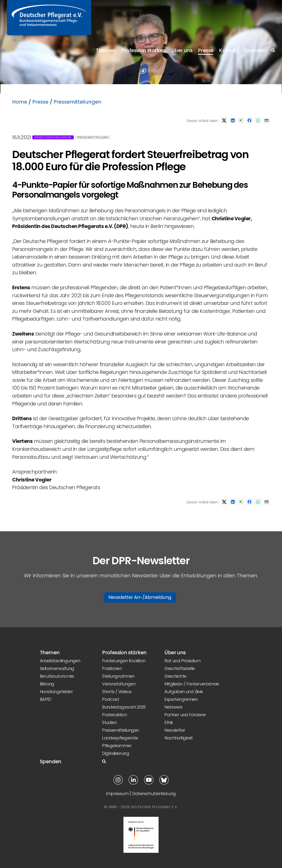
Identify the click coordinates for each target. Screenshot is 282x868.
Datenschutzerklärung (154, 794)
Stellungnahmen (118, 676)
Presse (206, 50)
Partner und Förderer (185, 715)
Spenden (255, 50)
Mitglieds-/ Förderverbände (192, 684)
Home (20, 102)
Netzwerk (173, 707)
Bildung (47, 684)
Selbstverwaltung (57, 668)
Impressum (117, 794)
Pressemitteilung (93, 137)
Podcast (111, 699)
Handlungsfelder (56, 692)
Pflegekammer (117, 746)
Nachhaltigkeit (178, 738)
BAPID (45, 699)
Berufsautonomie (57, 676)
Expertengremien (181, 699)
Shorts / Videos (117, 692)
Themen (106, 50)
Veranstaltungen (119, 684)
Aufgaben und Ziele (184, 692)
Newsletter (175, 730)
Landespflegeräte (120, 738)
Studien (109, 722)
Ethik (169, 722)
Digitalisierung (116, 753)
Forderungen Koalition (124, 661)
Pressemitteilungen (78, 102)
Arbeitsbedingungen (53, 137)
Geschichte (175, 676)
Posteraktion (114, 715)
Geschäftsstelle (180, 668)
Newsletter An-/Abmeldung (140, 597)
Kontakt (229, 50)
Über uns (182, 50)
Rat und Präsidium (182, 661)
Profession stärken (143, 50)
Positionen (112, 668)
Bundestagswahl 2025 (124, 707)
